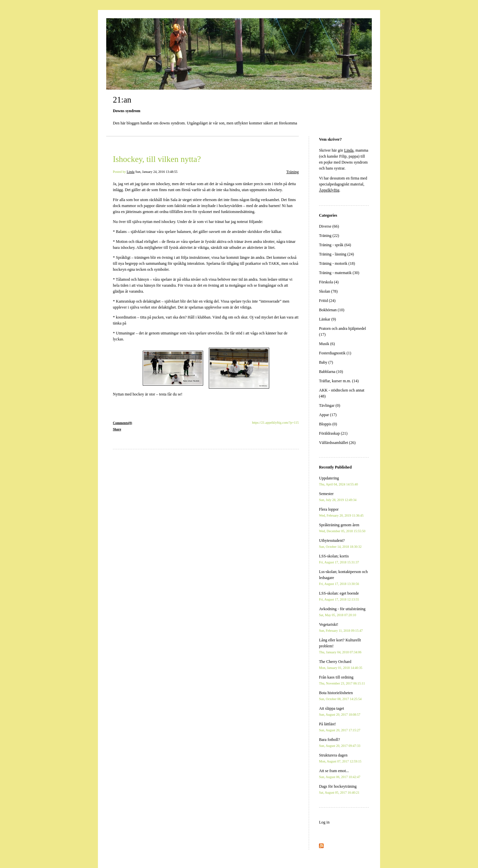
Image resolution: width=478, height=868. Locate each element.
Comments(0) (122, 423)
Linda (131, 172)
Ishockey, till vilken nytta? (157, 159)
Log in (324, 822)
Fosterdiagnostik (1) (335, 353)
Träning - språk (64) (335, 245)
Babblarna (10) (331, 372)
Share (117, 429)
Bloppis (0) (328, 424)
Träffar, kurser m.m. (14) (339, 381)
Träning (292, 172)
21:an (122, 100)
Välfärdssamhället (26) (337, 443)
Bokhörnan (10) (332, 310)
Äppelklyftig (329, 190)
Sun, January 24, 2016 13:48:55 (157, 172)
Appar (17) (328, 415)
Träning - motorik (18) (337, 263)
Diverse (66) (329, 226)
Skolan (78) (328, 291)
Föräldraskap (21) (333, 433)
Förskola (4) (329, 282)
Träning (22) (329, 236)
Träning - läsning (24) (336, 254)
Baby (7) (326, 362)
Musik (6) (327, 344)
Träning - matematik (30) (339, 273)
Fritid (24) (327, 301)
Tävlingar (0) (330, 405)
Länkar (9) (327, 319)
